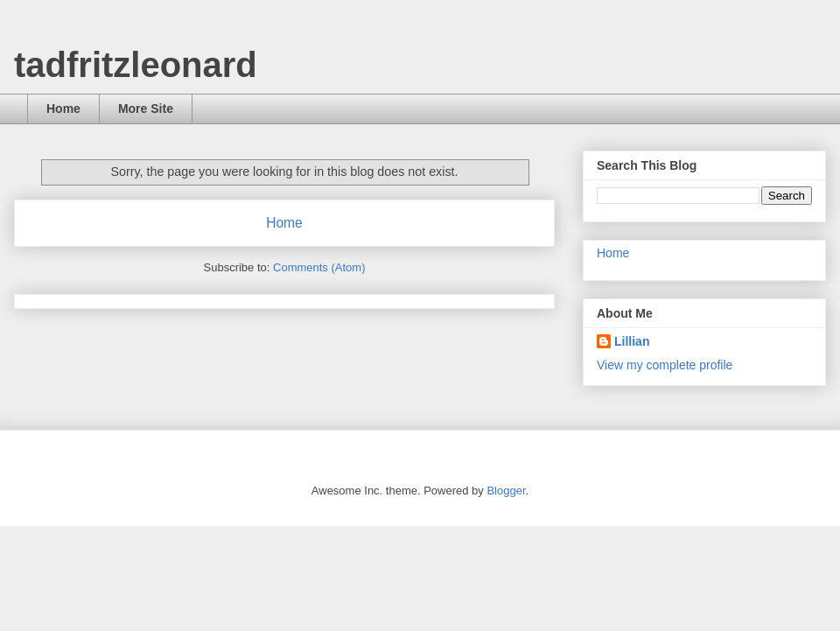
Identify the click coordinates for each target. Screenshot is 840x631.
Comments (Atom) (319, 267)
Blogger (506, 491)
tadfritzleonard (136, 65)
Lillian (632, 341)
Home (63, 109)
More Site (146, 109)
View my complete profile (665, 365)
